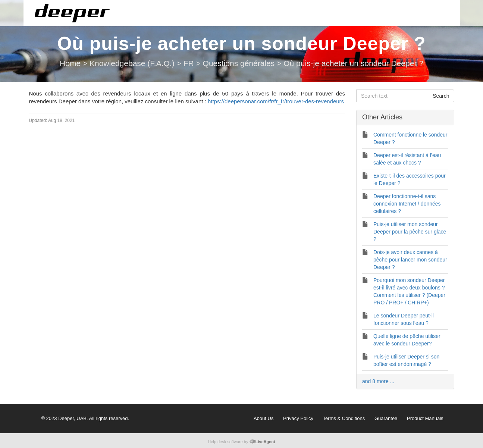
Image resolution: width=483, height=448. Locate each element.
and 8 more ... (378, 381)
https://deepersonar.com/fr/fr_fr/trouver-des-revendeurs (276, 101)
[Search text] (392, 96)
